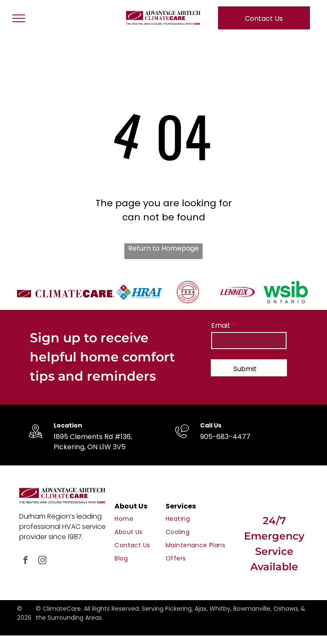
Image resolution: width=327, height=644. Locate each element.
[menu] (19, 18)
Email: (221, 325)
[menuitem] (145, 519)
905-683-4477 (225, 437)
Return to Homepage (163, 248)
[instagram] (42, 561)
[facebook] (25, 561)
